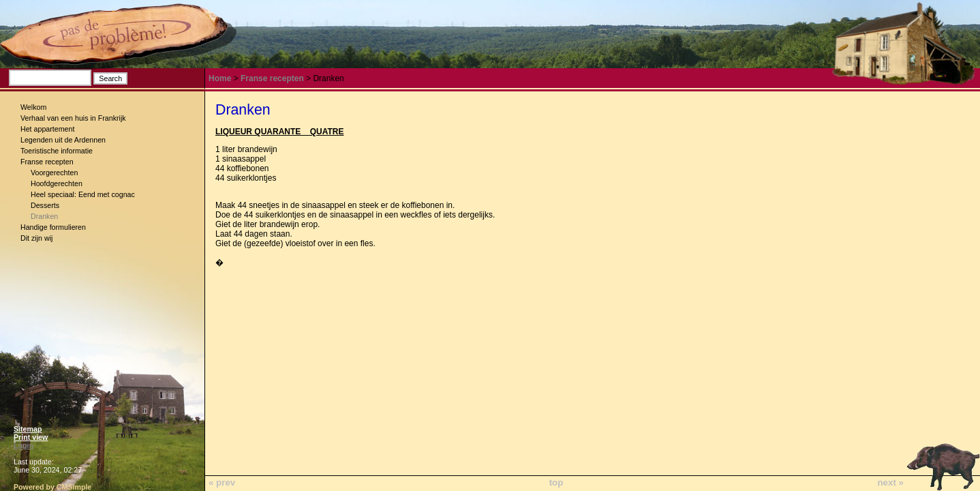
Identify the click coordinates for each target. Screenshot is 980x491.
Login (24, 445)
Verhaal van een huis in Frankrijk (73, 118)
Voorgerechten (54, 173)
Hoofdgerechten (57, 183)
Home (220, 78)
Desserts (45, 205)
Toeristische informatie (57, 151)
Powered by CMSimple (52, 487)
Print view (31, 437)
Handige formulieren (53, 227)
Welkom (33, 107)
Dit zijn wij (36, 238)
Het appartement (47, 129)
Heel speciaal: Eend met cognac (83, 194)
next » (890, 482)
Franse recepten (47, 162)
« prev (222, 482)
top (556, 482)
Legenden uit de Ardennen (63, 140)
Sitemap (28, 429)
